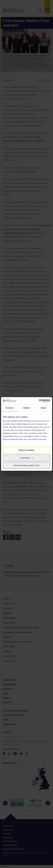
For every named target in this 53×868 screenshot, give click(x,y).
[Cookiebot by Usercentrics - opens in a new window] (39, 401)
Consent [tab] (10, 408)
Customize (27, 458)
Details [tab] (27, 408)
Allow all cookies (26, 450)
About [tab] (44, 408)
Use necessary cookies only (26, 465)
